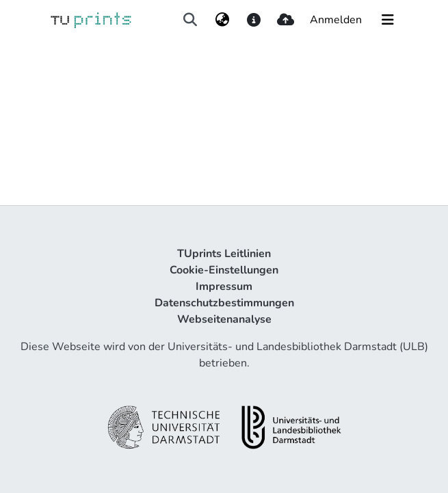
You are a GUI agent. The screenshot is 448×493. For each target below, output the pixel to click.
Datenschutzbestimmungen (224, 303)
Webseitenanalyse (224, 319)
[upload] (286, 20)
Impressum (224, 287)
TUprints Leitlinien (224, 254)
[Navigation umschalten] (388, 20)
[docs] (254, 20)
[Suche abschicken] (190, 20)
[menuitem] (222, 20)
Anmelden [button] (337, 20)
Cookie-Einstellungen (224, 270)
